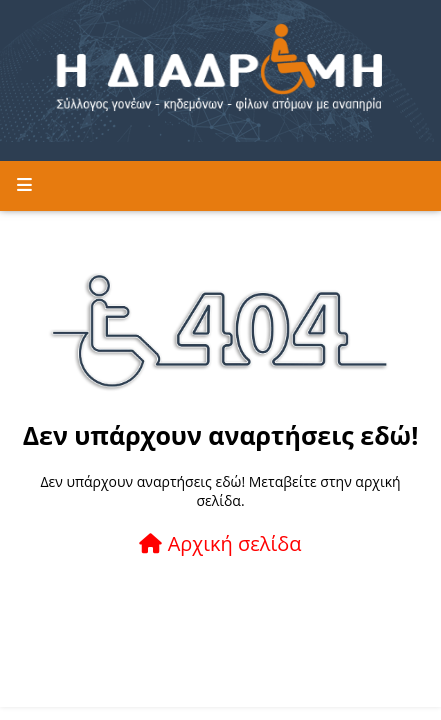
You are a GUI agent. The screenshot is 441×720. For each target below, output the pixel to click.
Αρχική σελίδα (220, 543)
